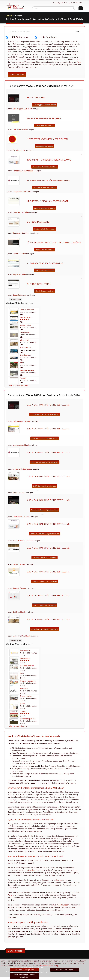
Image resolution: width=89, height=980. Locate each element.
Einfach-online (26, 696)
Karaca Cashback (19, 564)
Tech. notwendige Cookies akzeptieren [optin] (24, 976)
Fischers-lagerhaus (28, 719)
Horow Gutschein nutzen (45, 250)
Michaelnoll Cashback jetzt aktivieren (44, 629)
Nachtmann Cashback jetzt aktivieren (45, 510)
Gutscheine (18, 37)
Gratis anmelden (17, 75)
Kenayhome (25, 332)
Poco (79, 62)
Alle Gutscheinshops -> (19, 385)
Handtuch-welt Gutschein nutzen (45, 167)
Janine (23, 704)
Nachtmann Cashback (21, 517)
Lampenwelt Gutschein (22, 192)
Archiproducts (25, 348)
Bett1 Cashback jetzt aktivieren (45, 605)
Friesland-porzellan (28, 681)
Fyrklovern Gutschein (21, 212)
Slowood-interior (27, 666)
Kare (22, 673)
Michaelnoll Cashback (21, 636)
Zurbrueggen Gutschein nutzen (44, 105)
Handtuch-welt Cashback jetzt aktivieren (45, 534)
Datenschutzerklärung (49, 966)
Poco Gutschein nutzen (45, 146)
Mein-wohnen (25, 325)
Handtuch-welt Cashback (23, 540)
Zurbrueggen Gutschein (22, 109)
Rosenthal (24, 688)
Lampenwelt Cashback (22, 469)
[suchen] (74, 8)
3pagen (23, 711)
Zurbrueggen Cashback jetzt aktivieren (44, 414)
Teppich (23, 378)
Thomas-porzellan (27, 310)
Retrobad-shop (26, 355)
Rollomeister (25, 651)
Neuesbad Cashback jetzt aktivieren (45, 438)
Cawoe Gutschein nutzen (44, 125)
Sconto (59, 880)
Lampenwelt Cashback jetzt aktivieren (44, 462)
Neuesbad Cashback (21, 445)
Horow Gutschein (20, 254)
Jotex (22, 363)
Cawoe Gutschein (20, 129)
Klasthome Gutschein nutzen (45, 229)
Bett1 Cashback (19, 612)
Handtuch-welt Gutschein (23, 171)
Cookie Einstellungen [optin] (65, 970)
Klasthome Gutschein (21, 233)
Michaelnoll (24, 340)
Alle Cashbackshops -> (18, 726)
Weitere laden (16, 300)
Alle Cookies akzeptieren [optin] (24, 970)
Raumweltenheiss (27, 370)
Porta (10, 895)
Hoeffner (32, 870)
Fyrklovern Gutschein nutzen (45, 208)
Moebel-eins (25, 658)
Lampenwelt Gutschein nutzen (44, 187)
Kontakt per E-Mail (59, 3)
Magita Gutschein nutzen (44, 270)
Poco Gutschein (19, 150)
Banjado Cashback (20, 588)
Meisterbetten (25, 317)
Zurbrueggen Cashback (22, 421)
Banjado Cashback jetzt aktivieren (45, 581)
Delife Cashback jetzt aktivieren (45, 486)
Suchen (77, 31)
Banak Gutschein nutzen (45, 291)
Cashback (48, 37)
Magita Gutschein (20, 274)
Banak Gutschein (19, 295)
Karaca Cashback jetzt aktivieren (44, 558)
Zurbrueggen (64, 905)
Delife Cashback (19, 493)
